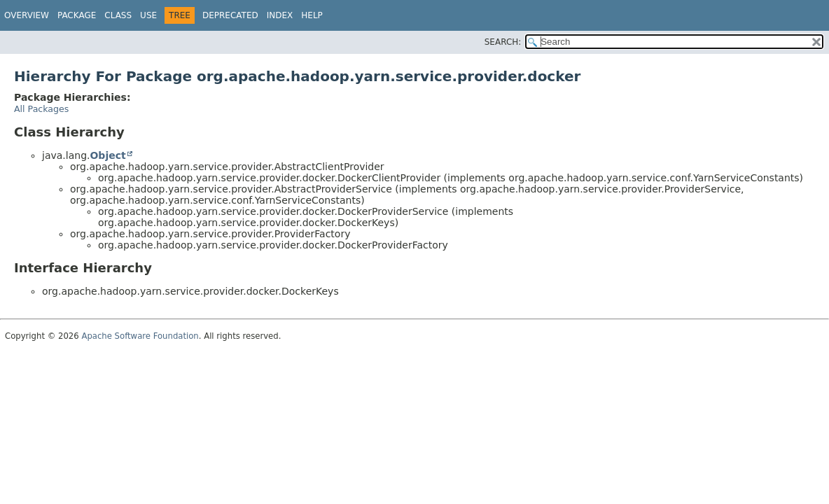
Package (77, 15)
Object (107, 155)
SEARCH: (503, 42)
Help (312, 15)
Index (280, 15)
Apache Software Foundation (140, 336)
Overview (27, 15)
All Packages (41, 109)
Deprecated (230, 15)
